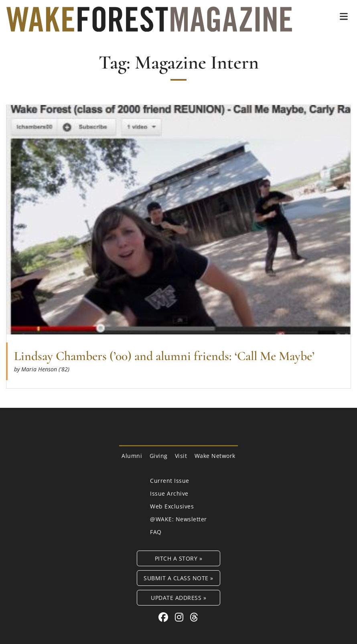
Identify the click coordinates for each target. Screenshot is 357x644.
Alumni (132, 456)
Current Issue (170, 481)
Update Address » (178, 598)
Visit (181, 456)
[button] (344, 16)
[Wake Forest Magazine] (149, 26)
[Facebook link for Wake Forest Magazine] (165, 617)
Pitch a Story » (179, 558)
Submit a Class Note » (178, 578)
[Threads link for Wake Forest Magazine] (194, 617)
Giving (159, 456)
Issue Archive (169, 493)
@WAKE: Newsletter (178, 519)
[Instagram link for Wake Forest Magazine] (181, 617)
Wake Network (215, 456)
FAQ (156, 532)
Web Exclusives (172, 506)
